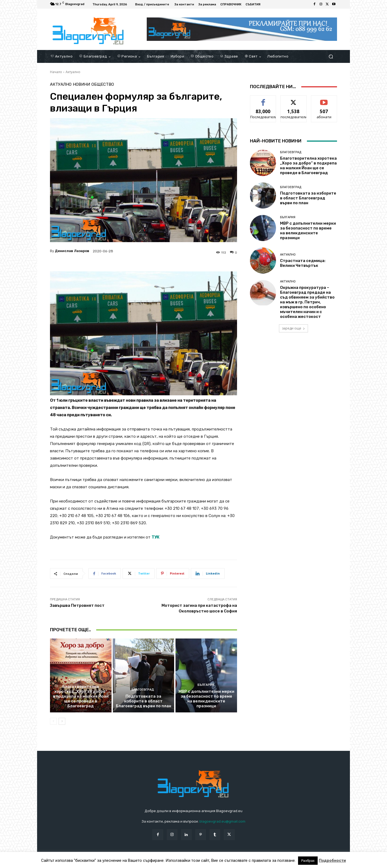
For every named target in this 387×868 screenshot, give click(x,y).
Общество (103, 85)
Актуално (73, 72)
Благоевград (80, 680)
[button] (331, 57)
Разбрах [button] (308, 861)
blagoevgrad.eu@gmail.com (222, 821)
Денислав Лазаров (72, 251)
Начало (56, 72)
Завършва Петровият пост (77, 605)
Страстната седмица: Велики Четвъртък (303, 263)
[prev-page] (53, 721)
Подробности (332, 860)
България (206, 685)
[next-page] (62, 721)
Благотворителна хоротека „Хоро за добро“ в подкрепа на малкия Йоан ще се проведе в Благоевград (81, 696)
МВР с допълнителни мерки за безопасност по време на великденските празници (206, 699)
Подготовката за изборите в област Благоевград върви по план (144, 701)
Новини (81, 85)
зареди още (293, 328)
